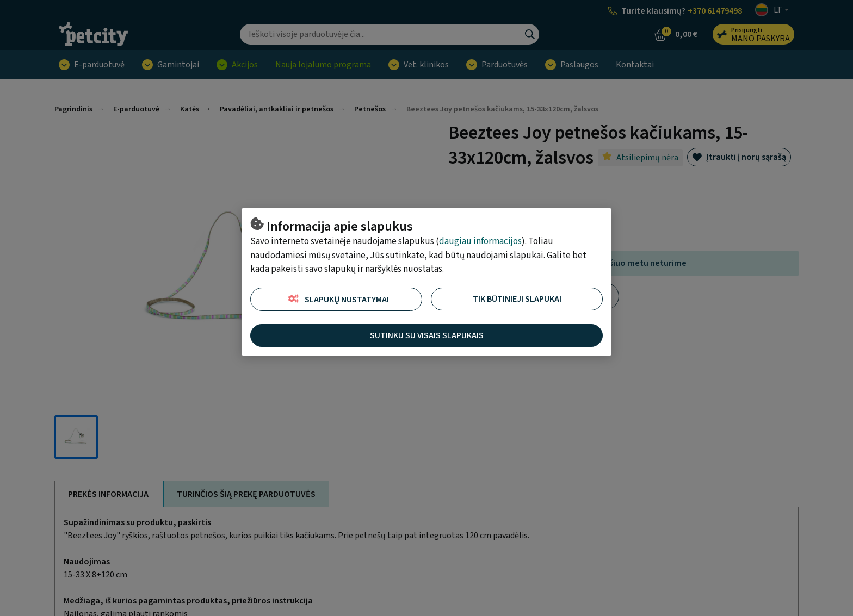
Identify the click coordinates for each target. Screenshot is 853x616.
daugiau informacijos (480, 241)
